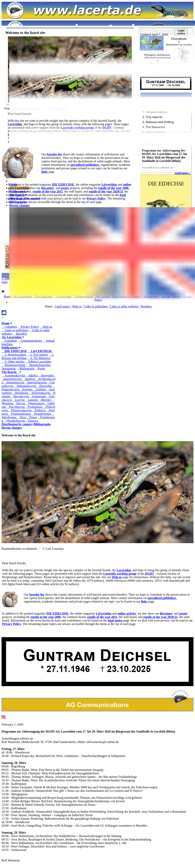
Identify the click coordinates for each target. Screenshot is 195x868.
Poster (40, 369)
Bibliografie (25, 369)
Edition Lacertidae (38, 362)
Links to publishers (15, 330)
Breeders (20, 334)
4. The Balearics (39, 358)
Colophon (9, 327)
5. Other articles (13, 362)
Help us (46, 327)
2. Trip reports (37, 355)
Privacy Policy (28, 327)
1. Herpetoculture (14, 355)
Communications (30, 341)
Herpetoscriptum (14, 365)
